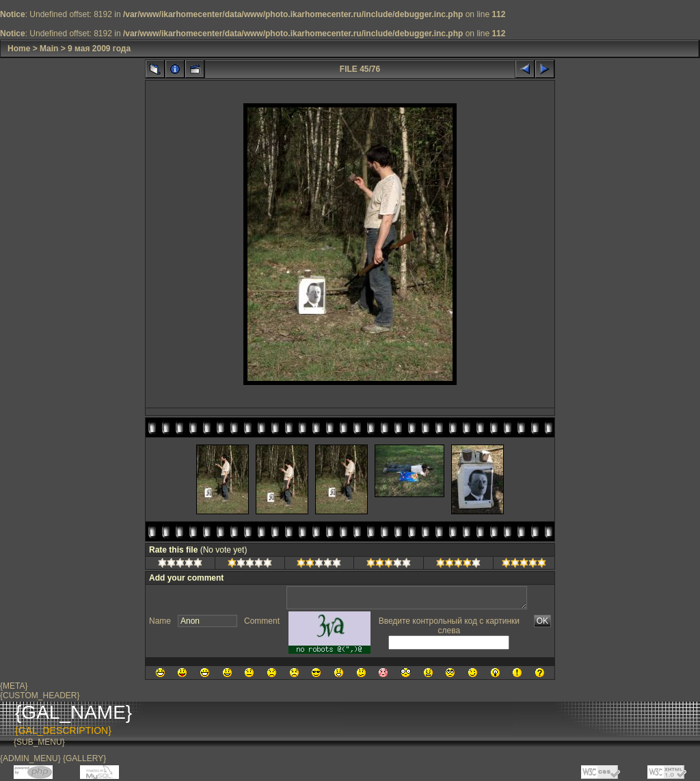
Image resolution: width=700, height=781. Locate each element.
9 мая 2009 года (99, 49)
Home (19, 49)
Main (49, 49)
